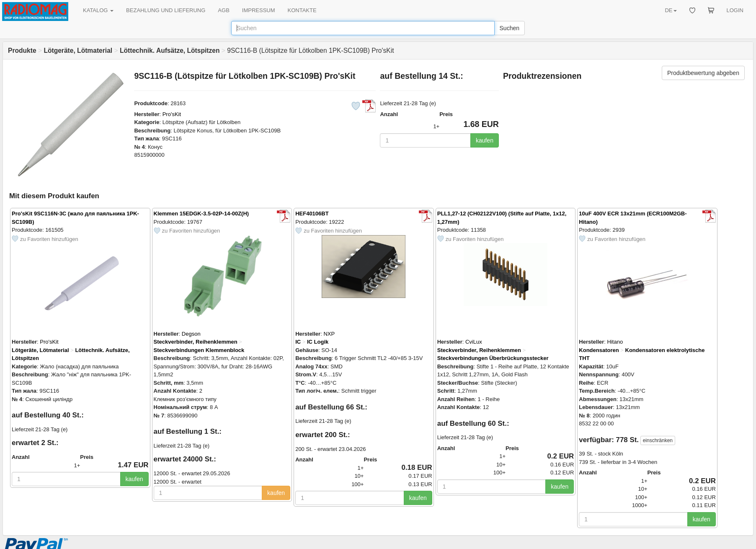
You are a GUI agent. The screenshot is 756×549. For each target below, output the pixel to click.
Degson (191, 334)
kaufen (485, 140)
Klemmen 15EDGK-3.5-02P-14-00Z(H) (201, 214)
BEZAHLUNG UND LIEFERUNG (166, 10)
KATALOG (98, 10)
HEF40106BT (312, 214)
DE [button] (671, 10)
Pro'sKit (172, 114)
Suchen (510, 28)
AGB (223, 10)
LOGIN (735, 10)
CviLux (474, 342)
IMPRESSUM (259, 10)
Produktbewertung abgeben (703, 73)
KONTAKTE (302, 10)
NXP (329, 334)
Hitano (615, 342)
